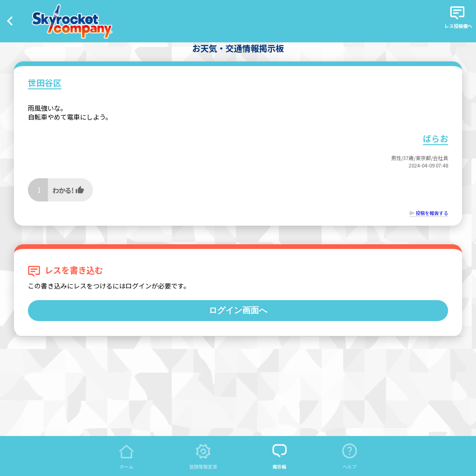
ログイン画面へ (238, 310)
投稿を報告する (432, 213)
